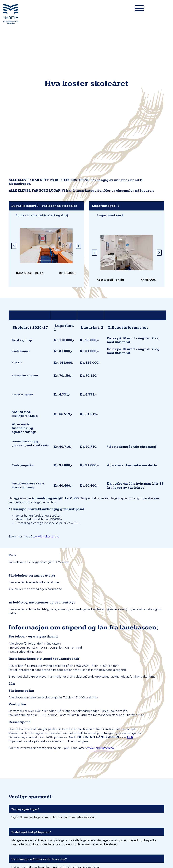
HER (130, 565)
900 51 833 (89, 819)
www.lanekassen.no (46, 364)
